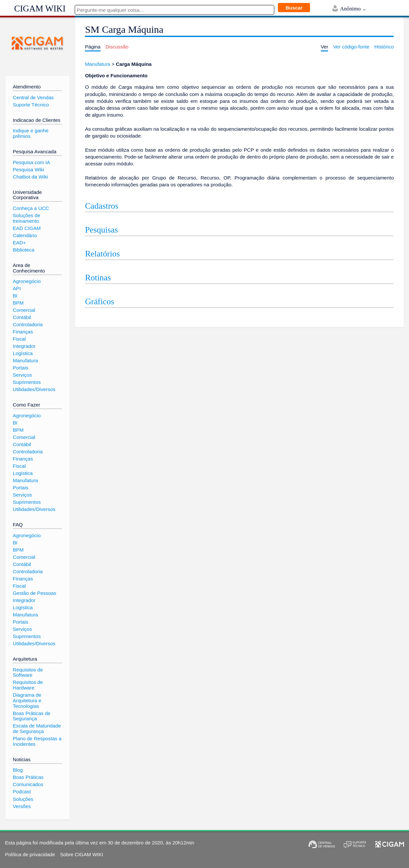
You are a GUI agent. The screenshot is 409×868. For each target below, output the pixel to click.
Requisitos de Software (28, 672)
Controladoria (28, 324)
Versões (22, 806)
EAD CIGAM (27, 228)
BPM (18, 303)
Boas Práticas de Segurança (32, 716)
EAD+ (19, 243)
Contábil (22, 317)
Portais (20, 368)
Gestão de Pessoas (35, 593)
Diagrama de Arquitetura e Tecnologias (27, 700)
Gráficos (99, 302)
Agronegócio (27, 281)
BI (15, 296)
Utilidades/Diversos (34, 389)
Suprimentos (27, 382)
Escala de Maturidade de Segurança (37, 728)
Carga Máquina (134, 64)
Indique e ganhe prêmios (31, 133)
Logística (23, 353)
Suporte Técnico (31, 105)
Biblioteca (24, 250)
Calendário (25, 235)
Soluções (23, 799)
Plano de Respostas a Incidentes (37, 741)
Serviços (22, 375)
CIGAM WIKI (40, 9)
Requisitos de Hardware (28, 685)
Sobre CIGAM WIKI (82, 854)
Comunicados (28, 784)
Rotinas (98, 278)
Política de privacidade (30, 854)
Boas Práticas (28, 777)
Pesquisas (101, 230)
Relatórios (102, 254)
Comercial (24, 310)
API (17, 288)
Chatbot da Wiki (30, 177)
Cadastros (102, 206)
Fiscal (19, 339)
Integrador (24, 346)
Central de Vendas (33, 97)
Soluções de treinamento (27, 218)
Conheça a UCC (31, 208)
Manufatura (97, 64)
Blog (18, 770)
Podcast (22, 792)
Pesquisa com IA (31, 162)
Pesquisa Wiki (28, 170)
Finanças (23, 332)
